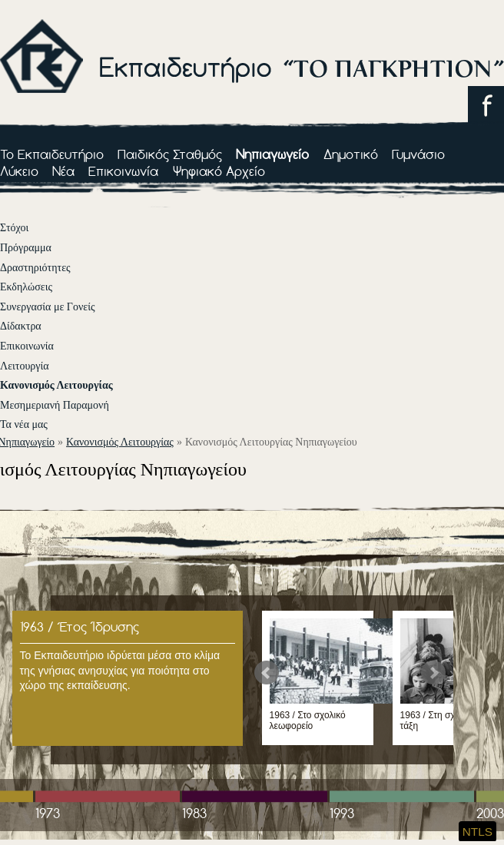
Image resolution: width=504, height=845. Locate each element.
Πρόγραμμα (26, 248)
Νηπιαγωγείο (272, 154)
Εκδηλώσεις (26, 287)
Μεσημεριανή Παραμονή (55, 405)
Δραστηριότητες (35, 268)
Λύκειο (19, 171)
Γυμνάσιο (418, 154)
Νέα (63, 171)
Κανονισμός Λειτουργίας (56, 385)
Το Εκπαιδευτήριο (52, 154)
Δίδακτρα (21, 326)
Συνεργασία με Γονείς (47, 307)
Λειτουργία (25, 366)
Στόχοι (14, 228)
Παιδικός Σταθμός (170, 154)
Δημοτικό (351, 154)
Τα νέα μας (24, 424)
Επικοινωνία (123, 171)
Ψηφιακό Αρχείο (219, 171)
